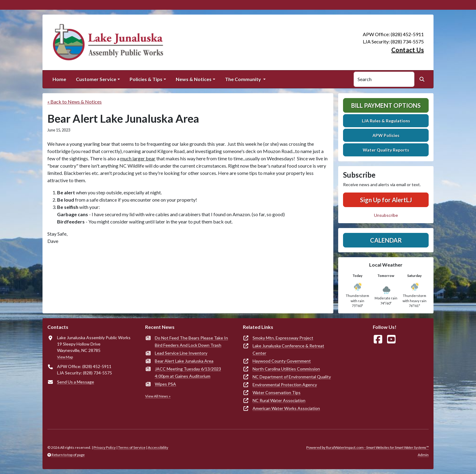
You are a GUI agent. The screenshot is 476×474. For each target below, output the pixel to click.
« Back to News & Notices (75, 102)
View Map (65, 357)
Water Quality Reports (386, 150)
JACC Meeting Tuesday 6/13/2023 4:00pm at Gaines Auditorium (188, 372)
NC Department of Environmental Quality (292, 377)
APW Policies (386, 135)
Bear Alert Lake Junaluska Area (184, 361)
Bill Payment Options (386, 105)
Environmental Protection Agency (285, 385)
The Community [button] (243, 79)
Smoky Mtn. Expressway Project (283, 338)
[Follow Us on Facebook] (378, 339)
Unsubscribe (386, 215)
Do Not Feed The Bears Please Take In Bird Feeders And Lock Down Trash (191, 341)
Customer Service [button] (96, 79)
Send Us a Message (76, 382)
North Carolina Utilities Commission (286, 369)
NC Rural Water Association (279, 400)
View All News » (158, 396)
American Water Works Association (286, 408)
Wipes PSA (165, 384)
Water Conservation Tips (277, 392)
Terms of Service (132, 447)
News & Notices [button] (194, 79)
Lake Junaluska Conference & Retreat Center (288, 349)
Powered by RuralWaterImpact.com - (367, 447)
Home (59, 79)
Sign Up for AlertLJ (386, 200)
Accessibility (158, 447)
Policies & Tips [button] (146, 79)
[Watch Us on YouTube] (391, 339)
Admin (423, 455)
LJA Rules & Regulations (386, 121)
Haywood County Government (282, 361)
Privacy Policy (105, 447)
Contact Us (408, 50)
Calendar (386, 240)
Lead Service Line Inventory (181, 353)
